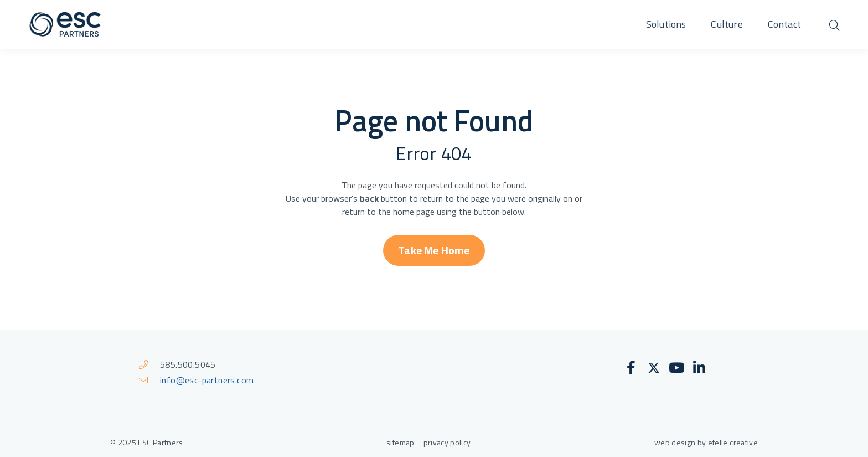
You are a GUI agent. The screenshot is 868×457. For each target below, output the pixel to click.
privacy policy (448, 442)
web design (675, 442)
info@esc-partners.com (207, 380)
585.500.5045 (188, 364)
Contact (784, 24)
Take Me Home (434, 250)
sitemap (400, 442)
